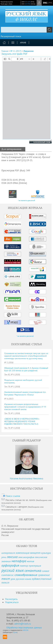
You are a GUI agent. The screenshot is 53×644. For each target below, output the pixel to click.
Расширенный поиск (11, 36)
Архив (23, 43)
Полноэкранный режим (38, 142)
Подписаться (12, 602)
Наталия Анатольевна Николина (26, 478)
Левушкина (28, 51)
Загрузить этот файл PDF (14, 54)
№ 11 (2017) (16, 51)
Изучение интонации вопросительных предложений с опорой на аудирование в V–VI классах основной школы (25, 407)
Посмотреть (11, 599)
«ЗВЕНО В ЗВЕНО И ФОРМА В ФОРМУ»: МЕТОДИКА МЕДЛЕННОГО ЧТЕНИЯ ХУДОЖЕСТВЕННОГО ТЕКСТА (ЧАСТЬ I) (22, 421)
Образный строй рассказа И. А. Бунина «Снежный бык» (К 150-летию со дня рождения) (26, 369)
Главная (5, 51)
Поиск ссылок (13, 496)
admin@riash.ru (23, 624)
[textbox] (26, 30)
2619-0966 (28, 4)
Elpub (15, 632)
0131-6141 (28, 2)
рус (50, 3)
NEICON (26, 630)
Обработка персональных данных (24, 628)
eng (45, 3)
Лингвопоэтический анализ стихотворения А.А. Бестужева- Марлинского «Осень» (25, 393)
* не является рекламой (26, 200)
